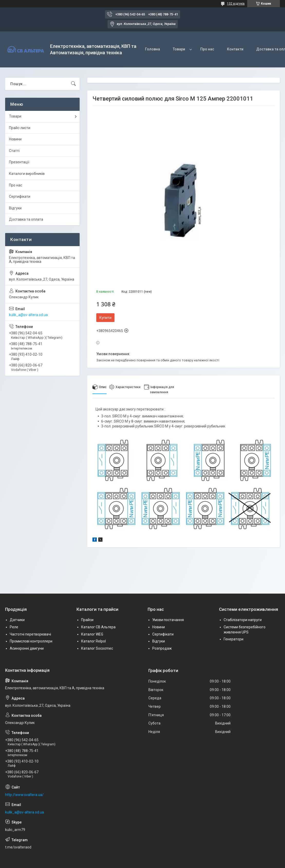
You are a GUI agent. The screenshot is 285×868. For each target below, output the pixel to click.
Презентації (19, 162)
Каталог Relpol (93, 641)
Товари (179, 49)
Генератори (234, 639)
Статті (14, 151)
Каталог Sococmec (97, 648)
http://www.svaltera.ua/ (24, 795)
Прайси (87, 620)
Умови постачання (168, 620)
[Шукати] (73, 84)
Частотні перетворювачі (30, 634)
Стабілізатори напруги (243, 620)
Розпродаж (162, 648)
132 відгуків (236, 4)
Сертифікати (20, 196)
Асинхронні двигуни (27, 648)
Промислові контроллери (31, 641)
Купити (105, 318)
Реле (14, 627)
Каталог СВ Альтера (98, 627)
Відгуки (15, 208)
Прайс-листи (20, 128)
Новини (15, 139)
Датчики (17, 620)
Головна (153, 49)
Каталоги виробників (27, 174)
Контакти (235, 49)
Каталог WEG (92, 634)
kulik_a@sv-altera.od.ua (28, 315)
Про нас (207, 49)
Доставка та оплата (26, 219)
